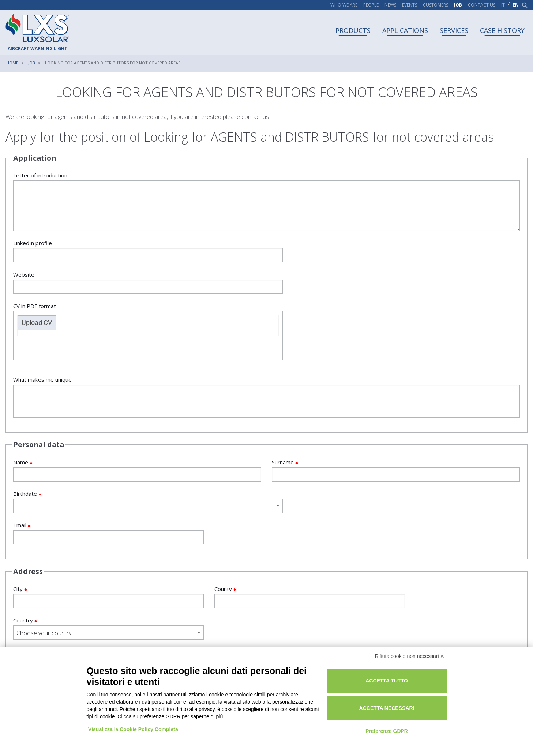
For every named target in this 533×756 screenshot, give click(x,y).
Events (410, 5)
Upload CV (296, 261)
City (94, 536)
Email (94, 472)
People (371, 5)
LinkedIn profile (137, 253)
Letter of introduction (266, 203)
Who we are (344, 5)
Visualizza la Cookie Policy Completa (134, 728)
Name (137, 409)
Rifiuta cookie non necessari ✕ (410, 655)
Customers (436, 5)
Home (12, 63)
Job (458, 5)
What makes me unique (266, 336)
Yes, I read (31, 587)
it (503, 5)
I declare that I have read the (89, 583)
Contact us (482, 5)
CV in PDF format (396, 270)
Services (454, 30)
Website (137, 284)
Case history (502, 30)
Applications (405, 30)
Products (353, 30)
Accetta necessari (393, 707)
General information (115, 574)
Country (439, 536)
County (267, 536)
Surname (396, 409)
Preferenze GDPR (394, 730)
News (390, 5)
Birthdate (137, 440)
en (516, 5)
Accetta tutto (394, 680)
